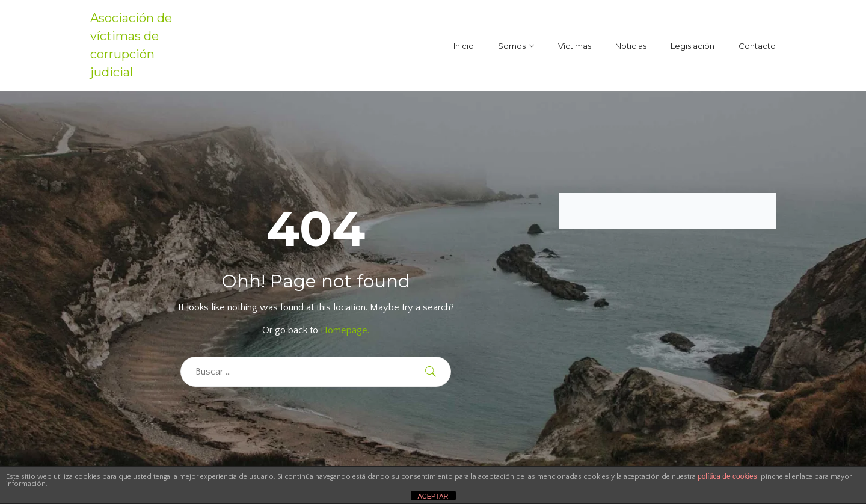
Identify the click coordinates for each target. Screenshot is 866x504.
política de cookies (727, 476)
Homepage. (345, 330)
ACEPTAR (433, 496)
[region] (156, 417)
